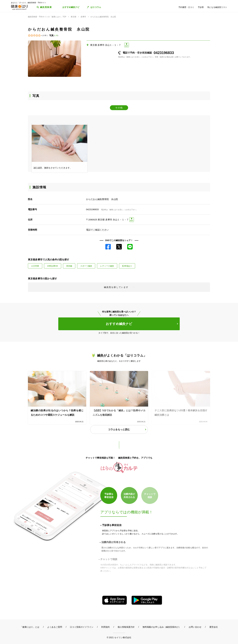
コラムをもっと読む (119, 429)
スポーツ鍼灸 (86, 266)
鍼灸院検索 (46, 7)
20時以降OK (53, 266)
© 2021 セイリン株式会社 (119, 637)
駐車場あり (127, 266)
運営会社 (214, 627)
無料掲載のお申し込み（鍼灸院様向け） (162, 627)
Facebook (108, 247)
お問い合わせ (195, 627)
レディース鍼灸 (107, 266)
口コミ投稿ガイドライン (82, 627)
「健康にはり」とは (30, 627)
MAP (127, 46)
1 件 (56, 35)
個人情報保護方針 (126, 627)
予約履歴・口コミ (186, 7)
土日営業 (35, 266)
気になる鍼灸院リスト (217, 7)
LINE (130, 247)
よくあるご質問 (55, 627)
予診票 (201, 7)
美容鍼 (69, 266)
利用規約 (105, 627)
